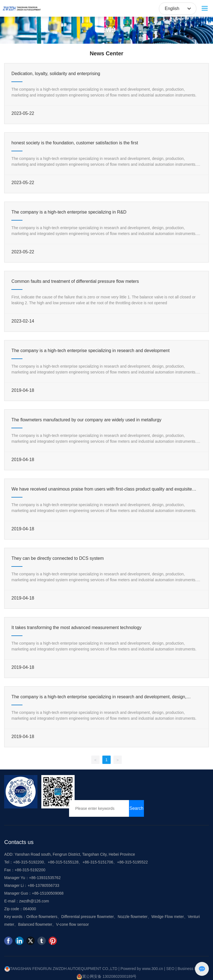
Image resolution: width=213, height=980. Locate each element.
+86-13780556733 (43, 885)
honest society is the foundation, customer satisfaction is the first (75, 143)
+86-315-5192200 (28, 862)
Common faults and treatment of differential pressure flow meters (75, 281)
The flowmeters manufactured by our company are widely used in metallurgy (86, 420)
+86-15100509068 (48, 893)
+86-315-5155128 (63, 862)
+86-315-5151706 (98, 862)
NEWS (106, 30)
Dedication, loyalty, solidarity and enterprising (56, 74)
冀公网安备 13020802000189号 (107, 976)
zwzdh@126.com (34, 901)
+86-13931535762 (45, 878)
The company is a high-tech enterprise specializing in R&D (69, 212)
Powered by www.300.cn (142, 969)
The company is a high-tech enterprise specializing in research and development (90, 351)
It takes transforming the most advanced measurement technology (76, 628)
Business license (192, 969)
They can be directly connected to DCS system (58, 558)
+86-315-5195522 (132, 862)
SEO (170, 969)
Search (137, 808)
